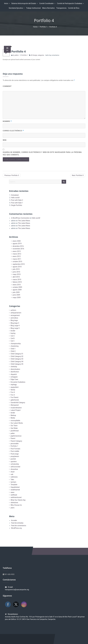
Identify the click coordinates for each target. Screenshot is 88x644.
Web (5, 140)
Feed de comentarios (19, 526)
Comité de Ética (74, 8)
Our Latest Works (17, 423)
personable (14, 444)
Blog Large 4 (15, 326)
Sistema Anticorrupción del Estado (24, 3)
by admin (16, 55)
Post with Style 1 (17, 203)
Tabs (12, 480)
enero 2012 (17, 256)
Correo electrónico (13, 131)
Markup (13, 415)
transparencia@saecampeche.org (17, 590)
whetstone (14, 503)
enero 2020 (17, 241)
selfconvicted (15, 467)
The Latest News (24, 221)
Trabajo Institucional (33, 8)
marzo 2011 (17, 259)
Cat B (12, 338)
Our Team (14, 426)
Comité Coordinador (47, 3)
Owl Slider (14, 428)
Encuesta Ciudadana (18, 382)
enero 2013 (17, 251)
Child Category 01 (17, 354)
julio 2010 (16, 269)
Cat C (12, 341)
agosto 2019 (17, 244)
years (12, 508)
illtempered (15, 405)
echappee (14, 377)
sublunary (14, 477)
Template (14, 485)
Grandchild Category (18, 403)
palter (13, 433)
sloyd (12, 472)
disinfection (15, 372)
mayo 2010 (17, 274)
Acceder (14, 520)
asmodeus (14, 318)
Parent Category (16, 441)
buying (13, 333)
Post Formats (15, 449)
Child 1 (13, 349)
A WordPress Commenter (20, 218)
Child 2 (13, 351)
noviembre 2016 (18, 249)
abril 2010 (16, 277)
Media (13, 418)
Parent (13, 438)
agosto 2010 (17, 267)
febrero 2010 (17, 282)
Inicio (6, 3)
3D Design (34, 55)
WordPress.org (16, 528)
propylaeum (15, 456)
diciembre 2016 (18, 246)
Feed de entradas (17, 523)
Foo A (13, 392)
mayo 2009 (17, 297)
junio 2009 (16, 295)
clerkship (14, 367)
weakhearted (15, 490)
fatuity (13, 390)
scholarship (15, 464)
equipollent (14, 387)
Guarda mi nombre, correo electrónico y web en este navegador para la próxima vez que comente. (42, 154)
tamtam (13, 482)
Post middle (15, 451)
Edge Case (14, 379)
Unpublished (15, 487)
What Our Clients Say (18, 500)
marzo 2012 (17, 254)
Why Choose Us (16, 505)
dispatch (14, 374)
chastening (14, 346)
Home (35, 27)
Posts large (15, 454)
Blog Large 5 (15, 328)
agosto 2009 (17, 290)
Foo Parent (14, 397)
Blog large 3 (15, 323)
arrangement (15, 315)
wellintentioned (16, 497)
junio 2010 (16, 272)
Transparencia (61, 8)
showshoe (14, 469)
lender (13, 413)
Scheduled (15, 195)
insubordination (16, 408)
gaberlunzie (15, 400)
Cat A (12, 336)
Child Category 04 (17, 362)
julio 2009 (16, 292)
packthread (15, 431)
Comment (7, 86)
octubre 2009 (17, 287)
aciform (13, 310)
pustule (13, 459)
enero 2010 (17, 285)
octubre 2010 (17, 262)
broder (13, 331)
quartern (14, 462)
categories (41, 55)
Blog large (14, 320)
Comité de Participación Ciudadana (70, 3)
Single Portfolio (17, 205)
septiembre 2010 (19, 264)
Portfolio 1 (43, 27)
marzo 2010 (17, 280)
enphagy (14, 385)
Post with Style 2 (17, 200)
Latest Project (16, 410)
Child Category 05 (17, 364)
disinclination (15, 369)
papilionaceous (16, 436)
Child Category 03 (17, 359)
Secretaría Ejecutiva (16, 8)
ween (12, 492)
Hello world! (15, 198)
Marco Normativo (49, 8)
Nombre (7, 121)
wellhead (14, 495)
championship (16, 344)
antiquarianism (16, 313)
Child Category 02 (17, 356)
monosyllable (15, 421)
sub (12, 474)
